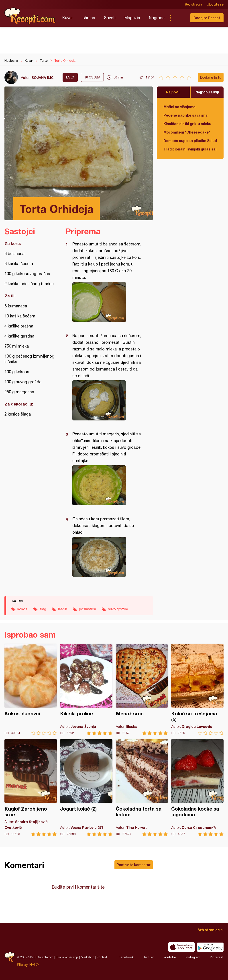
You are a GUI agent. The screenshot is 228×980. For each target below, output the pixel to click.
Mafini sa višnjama (179, 107)
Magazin (132, 18)
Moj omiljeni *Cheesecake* (187, 132)
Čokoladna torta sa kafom (142, 788)
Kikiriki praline (86, 690)
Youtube (170, 957)
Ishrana (88, 18)
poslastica (88, 609)
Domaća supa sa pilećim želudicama (190, 141)
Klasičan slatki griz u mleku (187, 124)
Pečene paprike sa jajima (185, 115)
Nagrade (157, 18)
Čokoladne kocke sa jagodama (197, 788)
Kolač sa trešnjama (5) (197, 690)
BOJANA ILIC (43, 77)
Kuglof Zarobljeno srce (31, 788)
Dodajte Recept (207, 18)
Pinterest (217, 957)
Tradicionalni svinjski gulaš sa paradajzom (190, 149)
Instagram (193, 957)
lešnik (63, 609)
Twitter (149, 957)
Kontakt (102, 957)
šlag (43, 609)
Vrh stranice (209, 930)
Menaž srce (142, 690)
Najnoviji (173, 92)
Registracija (194, 4)
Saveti (110, 18)
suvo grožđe (118, 609)
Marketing (88, 957)
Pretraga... (179, 18)
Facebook (126, 957)
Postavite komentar (134, 865)
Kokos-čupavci (31, 690)
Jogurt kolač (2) (86, 788)
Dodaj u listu (211, 77)
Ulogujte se (215, 4)
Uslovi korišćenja (67, 957)
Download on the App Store (181, 947)
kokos (22, 609)
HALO (34, 965)
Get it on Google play (210, 947)
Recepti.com (30, 16)
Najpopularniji (207, 92)
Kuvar (68, 18)
